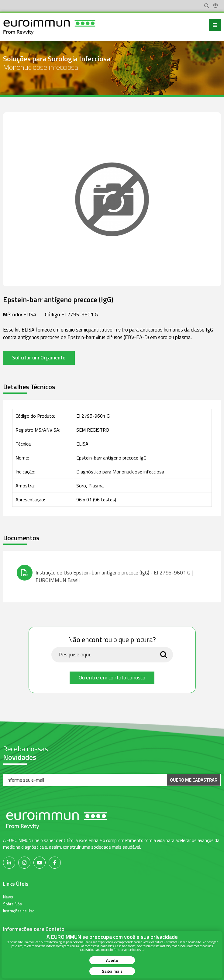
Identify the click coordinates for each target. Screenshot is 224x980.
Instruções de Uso (19, 911)
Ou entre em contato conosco (112, 677)
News (8, 897)
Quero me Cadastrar (194, 780)
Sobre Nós (12, 904)
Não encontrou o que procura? (112, 640)
